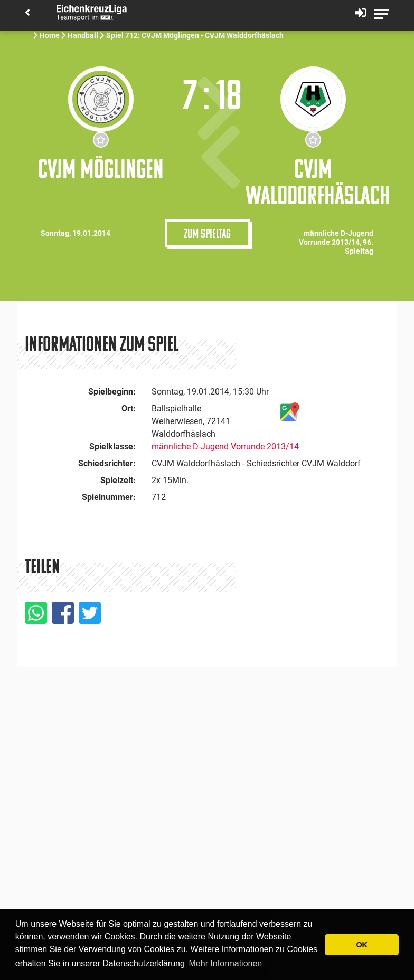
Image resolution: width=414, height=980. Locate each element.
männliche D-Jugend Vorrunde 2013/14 (225, 446)
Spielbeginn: (112, 392)
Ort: (129, 409)
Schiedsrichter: (107, 463)
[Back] (27, 13)
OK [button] (362, 945)
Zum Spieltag (207, 233)
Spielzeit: (118, 480)
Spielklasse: (112, 446)
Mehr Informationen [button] (226, 963)
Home (50, 35)
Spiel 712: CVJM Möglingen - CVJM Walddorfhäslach (196, 35)
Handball (83, 35)
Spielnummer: (109, 497)
